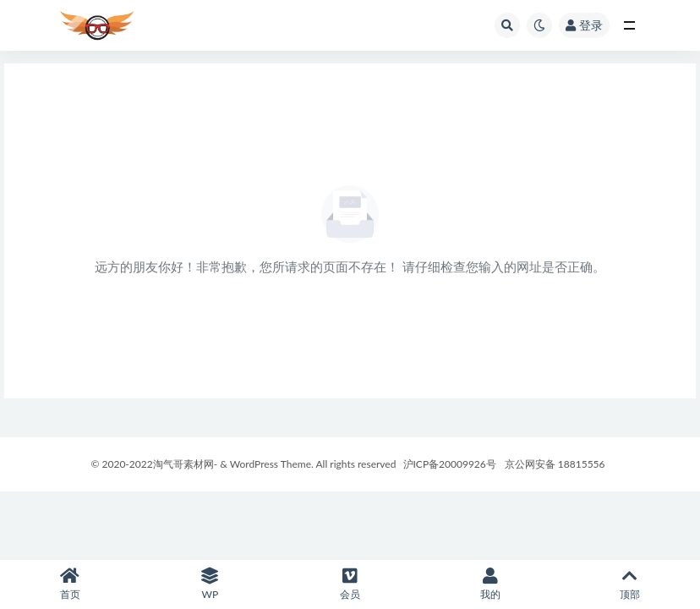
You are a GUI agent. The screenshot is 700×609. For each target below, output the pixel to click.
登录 (584, 25)
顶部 (630, 584)
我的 (490, 584)
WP (211, 584)
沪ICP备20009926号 (448, 464)
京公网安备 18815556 (555, 464)
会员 (350, 584)
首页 (70, 584)
